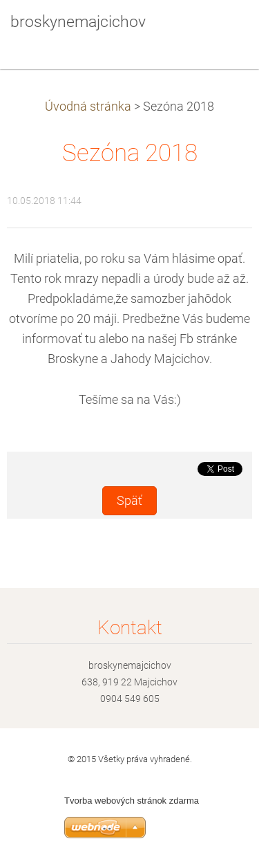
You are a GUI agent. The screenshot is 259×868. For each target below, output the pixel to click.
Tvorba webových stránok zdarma (132, 801)
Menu (221, 31)
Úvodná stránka (88, 107)
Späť (129, 501)
